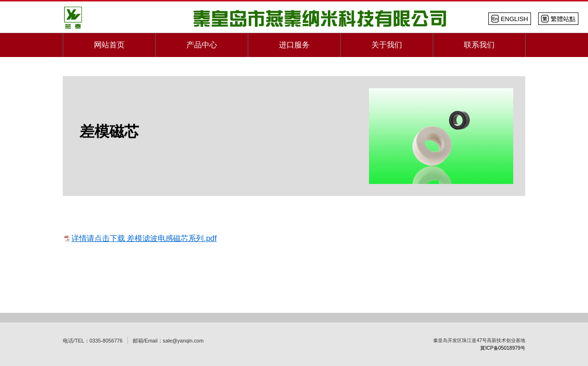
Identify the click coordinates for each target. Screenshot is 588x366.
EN (510, 19)
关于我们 (387, 45)
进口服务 (294, 45)
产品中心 (202, 45)
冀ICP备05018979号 (503, 348)
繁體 (558, 19)
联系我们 (479, 45)
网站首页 (109, 45)
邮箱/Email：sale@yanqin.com (168, 341)
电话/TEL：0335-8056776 (93, 341)
